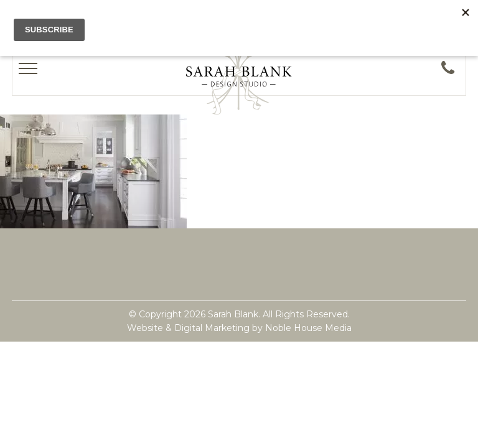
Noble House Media (308, 328)
